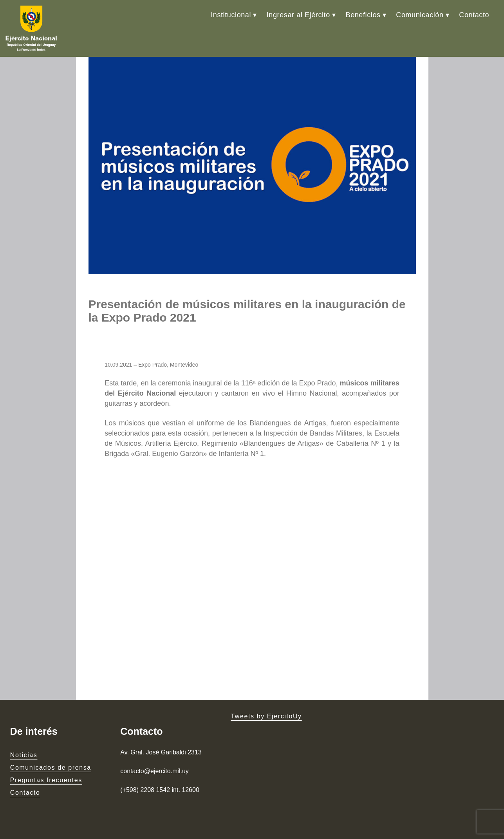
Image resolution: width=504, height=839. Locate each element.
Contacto (474, 15)
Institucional (231, 15)
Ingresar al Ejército (298, 15)
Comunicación (420, 15)
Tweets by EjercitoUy (266, 716)
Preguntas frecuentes (46, 780)
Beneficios (363, 15)
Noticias (24, 755)
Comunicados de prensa (51, 768)
